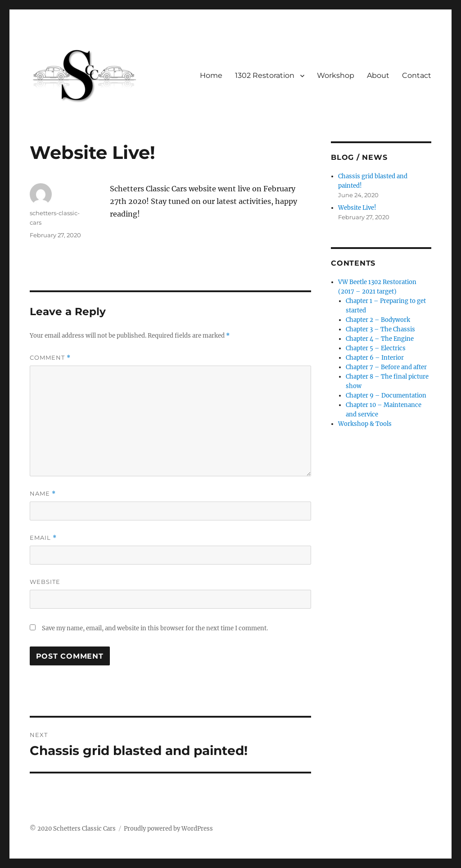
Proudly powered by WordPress (168, 829)
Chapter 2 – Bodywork (378, 320)
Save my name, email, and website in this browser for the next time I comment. (155, 628)
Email (43, 538)
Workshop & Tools (365, 424)
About (378, 75)
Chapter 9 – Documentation (386, 396)
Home (211, 75)
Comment (50, 358)
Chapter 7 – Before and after (386, 367)
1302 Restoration (265, 75)
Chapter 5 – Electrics (376, 348)
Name (43, 494)
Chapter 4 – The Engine (380, 339)
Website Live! (357, 208)
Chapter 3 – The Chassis (380, 329)
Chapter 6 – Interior (375, 358)
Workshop (336, 75)
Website (45, 582)
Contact (417, 75)
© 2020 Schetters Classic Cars (73, 829)
